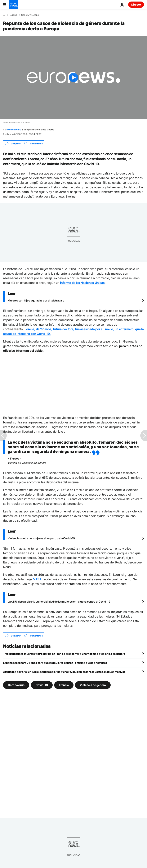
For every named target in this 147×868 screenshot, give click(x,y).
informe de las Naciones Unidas (82, 283)
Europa (13, 15)
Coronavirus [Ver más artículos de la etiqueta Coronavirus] (16, 685)
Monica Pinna (14, 130)
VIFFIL (37, 579)
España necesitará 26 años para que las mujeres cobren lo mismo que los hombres (55, 663)
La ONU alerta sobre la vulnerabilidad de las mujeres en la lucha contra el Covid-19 (59, 602)
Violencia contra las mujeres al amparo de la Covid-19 (41, 538)
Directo (136, 5)
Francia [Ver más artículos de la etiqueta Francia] (64, 685)
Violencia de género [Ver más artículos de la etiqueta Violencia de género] (93, 685)
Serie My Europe (30, 15)
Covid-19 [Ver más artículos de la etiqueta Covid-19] (42, 685)
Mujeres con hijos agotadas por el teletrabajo (36, 300)
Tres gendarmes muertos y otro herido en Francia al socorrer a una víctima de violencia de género (64, 654)
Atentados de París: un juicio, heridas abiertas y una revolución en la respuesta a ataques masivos (64, 672)
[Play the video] (73, 77)
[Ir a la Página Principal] (14, 5)
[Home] (4, 15)
